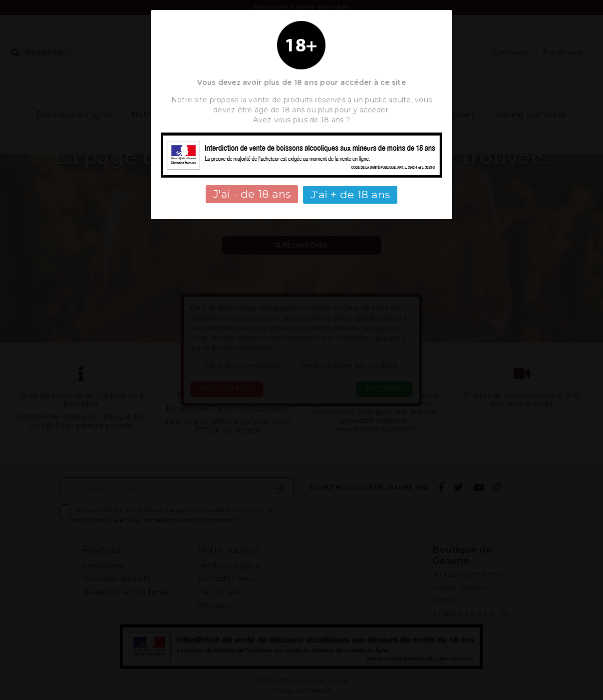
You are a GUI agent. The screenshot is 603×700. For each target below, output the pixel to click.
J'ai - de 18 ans (252, 194)
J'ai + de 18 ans (350, 194)
